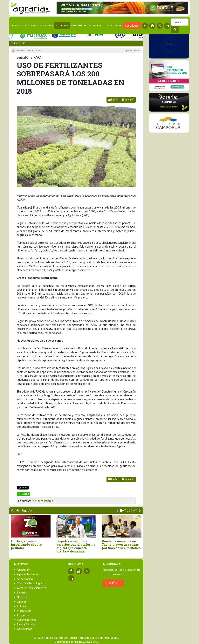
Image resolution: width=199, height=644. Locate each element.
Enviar (113, 100)
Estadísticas (79, 25)
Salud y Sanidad (26, 624)
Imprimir (128, 100)
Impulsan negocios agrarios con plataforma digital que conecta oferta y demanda (76, 546)
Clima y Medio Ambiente (32, 588)
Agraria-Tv (23, 570)
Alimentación (25, 579)
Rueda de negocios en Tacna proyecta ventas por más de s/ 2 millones (121, 545)
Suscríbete (132, 26)
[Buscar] (180, 22)
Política (21, 606)
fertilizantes (45, 501)
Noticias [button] (61, 25)
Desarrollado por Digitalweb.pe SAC (76, 642)
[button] (121, 511)
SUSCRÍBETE (113, 583)
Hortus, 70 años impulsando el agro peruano (26, 545)
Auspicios (95, 25)
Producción (24, 610)
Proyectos (23, 615)
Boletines (47, 25)
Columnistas (24, 629)
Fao (34, 501)
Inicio (17, 25)
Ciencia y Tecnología (29, 583)
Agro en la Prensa (28, 574)
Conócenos (30, 25)
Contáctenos (113, 25)
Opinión (22, 602)
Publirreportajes (27, 620)
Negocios (18, 43)
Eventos (22, 592)
